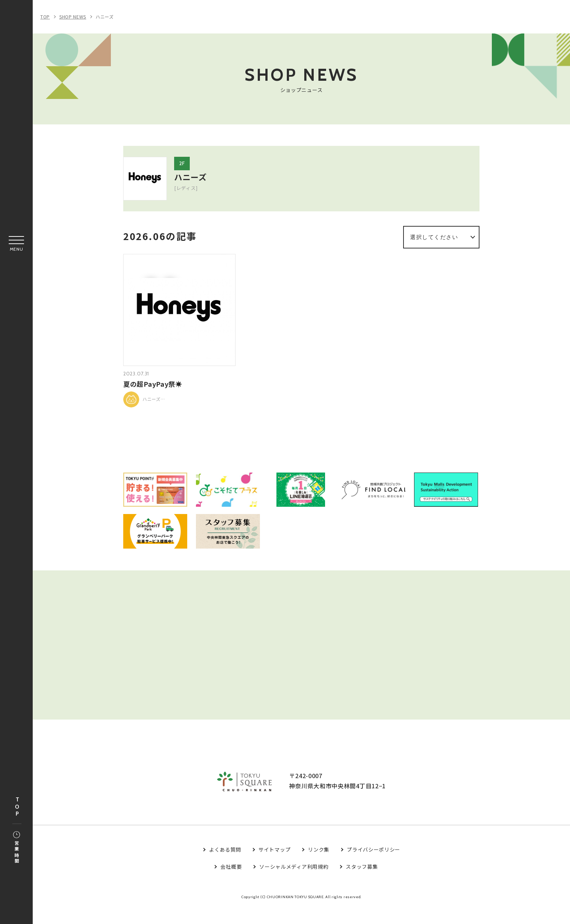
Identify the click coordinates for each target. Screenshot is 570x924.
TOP (17, 807)
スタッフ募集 (362, 883)
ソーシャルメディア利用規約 (294, 883)
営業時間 (17, 848)
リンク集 (319, 866)
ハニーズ (105, 17)
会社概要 (231, 883)
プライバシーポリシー (374, 866)
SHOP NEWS (73, 17)
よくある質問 (225, 866)
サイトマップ (274, 866)
